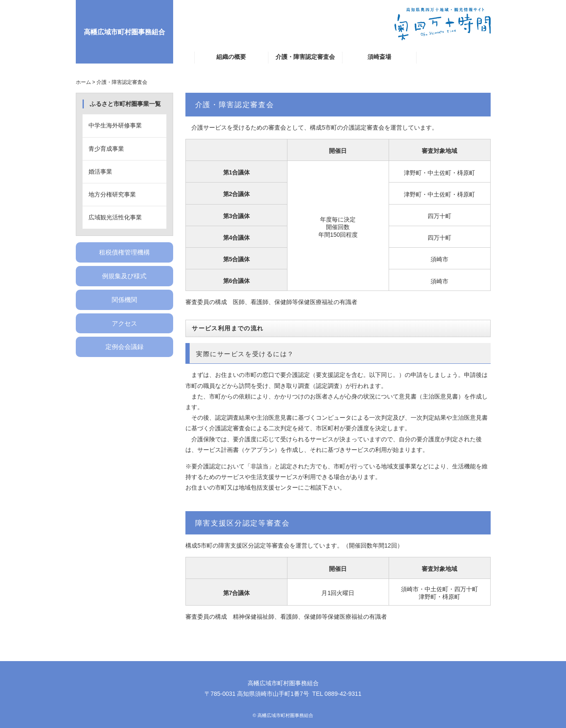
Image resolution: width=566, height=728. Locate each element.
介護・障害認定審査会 (305, 57)
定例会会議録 (124, 347)
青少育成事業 (106, 149)
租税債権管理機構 (124, 252)
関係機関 (124, 300)
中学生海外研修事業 (115, 125)
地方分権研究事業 (112, 194)
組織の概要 (231, 57)
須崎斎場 (379, 57)
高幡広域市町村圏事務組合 (124, 32)
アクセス (124, 323)
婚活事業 (100, 172)
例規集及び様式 (124, 276)
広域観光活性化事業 (115, 217)
